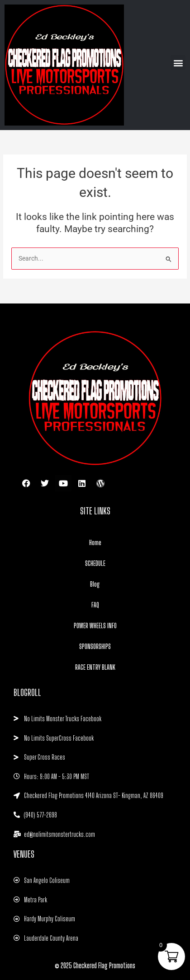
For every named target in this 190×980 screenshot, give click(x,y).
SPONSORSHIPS (95, 646)
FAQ (95, 605)
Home (95, 542)
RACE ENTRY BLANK (95, 667)
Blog (95, 584)
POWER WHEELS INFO (95, 625)
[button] (178, 63)
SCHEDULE (95, 563)
